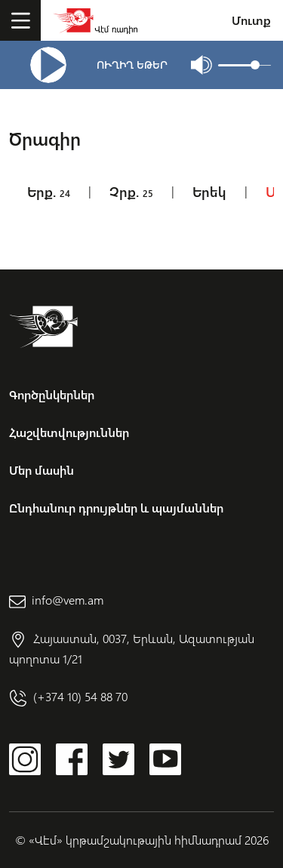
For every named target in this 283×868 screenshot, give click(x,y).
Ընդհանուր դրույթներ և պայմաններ (116, 508)
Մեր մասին (42, 470)
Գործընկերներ (52, 394)
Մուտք (251, 20)
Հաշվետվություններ (69, 432)
